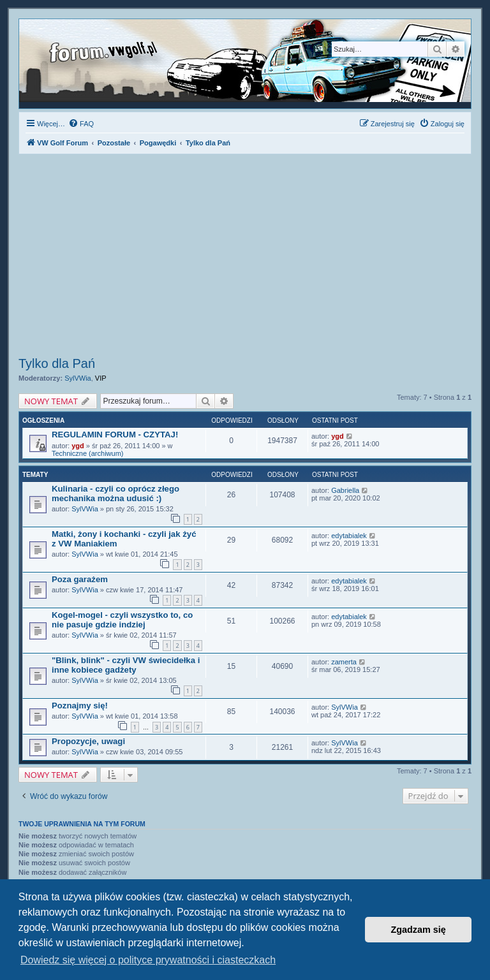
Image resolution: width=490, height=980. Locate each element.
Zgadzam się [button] (419, 930)
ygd (78, 446)
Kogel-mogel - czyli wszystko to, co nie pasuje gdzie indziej (122, 620)
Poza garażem (80, 579)
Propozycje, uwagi (88, 741)
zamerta (344, 662)
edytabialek (349, 536)
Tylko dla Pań (57, 363)
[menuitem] (81, 124)
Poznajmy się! (80, 706)
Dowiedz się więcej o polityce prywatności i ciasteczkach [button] (148, 960)
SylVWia (78, 378)
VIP (101, 378)
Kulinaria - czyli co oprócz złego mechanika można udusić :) (115, 494)
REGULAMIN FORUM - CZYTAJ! (115, 435)
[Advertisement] (245, 257)
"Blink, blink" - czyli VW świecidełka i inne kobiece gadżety (126, 665)
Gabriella (345, 490)
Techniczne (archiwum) (87, 453)
